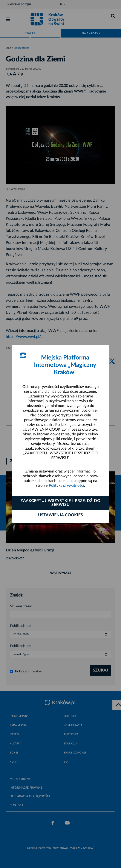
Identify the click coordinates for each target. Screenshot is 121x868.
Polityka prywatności (66, 486)
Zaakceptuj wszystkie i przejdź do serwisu (60, 503)
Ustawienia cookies (60, 515)
